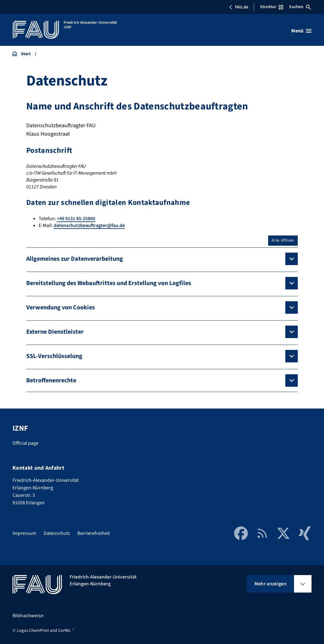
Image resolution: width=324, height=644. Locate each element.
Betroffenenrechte (51, 380)
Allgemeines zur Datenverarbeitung (75, 259)
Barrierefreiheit (94, 533)
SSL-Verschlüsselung (54, 356)
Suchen (300, 7)
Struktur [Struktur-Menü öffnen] (272, 7)
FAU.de (238, 7)
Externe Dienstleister (55, 332)
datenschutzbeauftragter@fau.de (89, 225)
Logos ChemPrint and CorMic (44, 631)
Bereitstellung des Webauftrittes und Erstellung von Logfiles (109, 283)
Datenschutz (57, 533)
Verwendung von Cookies (61, 307)
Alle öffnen (283, 240)
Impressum (24, 533)
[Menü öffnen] (301, 31)
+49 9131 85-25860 (76, 219)
